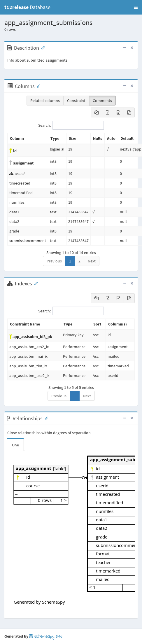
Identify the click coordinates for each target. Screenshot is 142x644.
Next (92, 261)
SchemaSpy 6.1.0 (46, 637)
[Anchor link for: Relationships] (45, 418)
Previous (54, 261)
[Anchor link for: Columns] (37, 86)
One (15, 445)
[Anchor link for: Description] (42, 47)
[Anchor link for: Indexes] (35, 283)
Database (27, 7)
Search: (71, 125)
